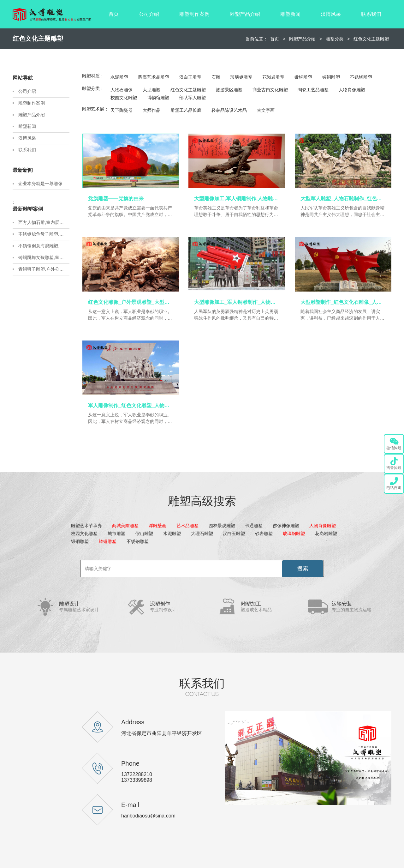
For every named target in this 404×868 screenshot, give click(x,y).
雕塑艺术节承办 (86, 526)
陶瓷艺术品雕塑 (154, 77)
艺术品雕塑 (187, 526)
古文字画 (266, 110)
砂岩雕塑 (264, 533)
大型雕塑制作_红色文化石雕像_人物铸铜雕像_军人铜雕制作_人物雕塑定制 (343, 302)
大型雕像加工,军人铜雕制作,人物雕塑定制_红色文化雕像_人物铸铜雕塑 (237, 199)
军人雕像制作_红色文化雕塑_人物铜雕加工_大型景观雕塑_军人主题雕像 (131, 405)
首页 (114, 14)
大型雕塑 (151, 90)
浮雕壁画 (157, 526)
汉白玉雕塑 (190, 77)
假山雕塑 (144, 533)
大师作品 (151, 110)
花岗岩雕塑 (273, 77)
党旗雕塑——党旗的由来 (116, 199)
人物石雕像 (122, 90)
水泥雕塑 (119, 77)
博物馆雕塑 (158, 98)
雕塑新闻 (290, 14)
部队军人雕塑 (193, 98)
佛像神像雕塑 (286, 526)
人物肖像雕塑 (352, 90)
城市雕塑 (116, 533)
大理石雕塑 (202, 533)
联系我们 (371, 14)
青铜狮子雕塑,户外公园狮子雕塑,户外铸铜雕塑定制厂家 (44, 269)
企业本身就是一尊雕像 (40, 184)
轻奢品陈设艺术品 (229, 110)
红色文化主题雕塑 (371, 39)
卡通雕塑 (254, 526)
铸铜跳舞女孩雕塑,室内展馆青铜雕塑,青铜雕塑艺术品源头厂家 (44, 257)
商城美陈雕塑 (125, 526)
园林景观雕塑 (222, 526)
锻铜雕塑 (303, 77)
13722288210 (137, 774)
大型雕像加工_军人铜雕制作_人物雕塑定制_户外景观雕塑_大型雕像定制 (237, 302)
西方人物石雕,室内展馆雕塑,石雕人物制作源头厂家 (44, 222)
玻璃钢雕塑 (241, 77)
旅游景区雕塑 (229, 90)
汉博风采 (331, 14)
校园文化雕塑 (124, 98)
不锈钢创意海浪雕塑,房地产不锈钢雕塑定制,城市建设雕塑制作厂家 (44, 246)
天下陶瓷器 (122, 110)
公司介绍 (149, 14)
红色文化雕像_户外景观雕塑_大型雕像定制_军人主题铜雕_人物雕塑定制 (131, 302)
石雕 (216, 77)
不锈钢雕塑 (361, 77)
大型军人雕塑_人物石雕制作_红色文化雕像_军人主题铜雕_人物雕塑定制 (343, 199)
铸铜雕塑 (331, 77)
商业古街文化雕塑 (270, 90)
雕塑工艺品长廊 (186, 110)
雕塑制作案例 (194, 14)
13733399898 (137, 780)
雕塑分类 (335, 39)
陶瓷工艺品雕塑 (313, 90)
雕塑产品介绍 (245, 14)
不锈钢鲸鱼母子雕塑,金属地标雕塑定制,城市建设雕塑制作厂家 (44, 234)
